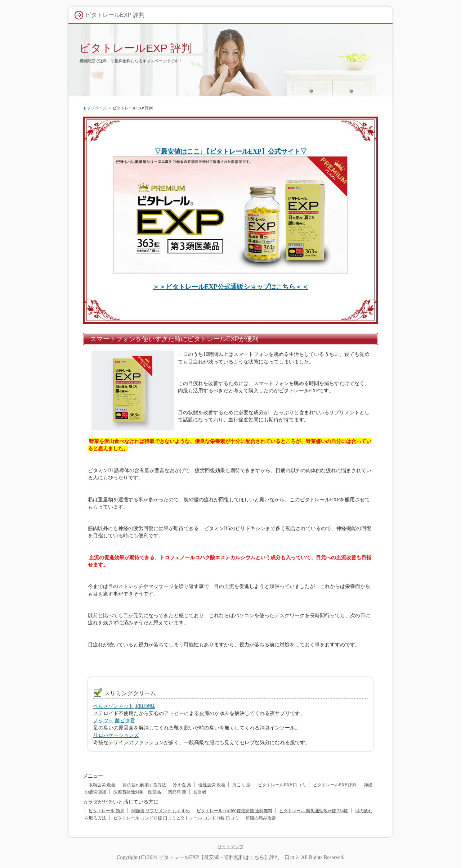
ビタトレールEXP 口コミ (282, 785)
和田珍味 (145, 706)
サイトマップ (230, 847)
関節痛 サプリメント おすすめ (161, 811)
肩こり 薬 (241, 785)
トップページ (95, 108)
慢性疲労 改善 (212, 785)
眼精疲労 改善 (102, 785)
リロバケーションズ (116, 735)
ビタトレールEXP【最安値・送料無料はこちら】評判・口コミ (229, 857)
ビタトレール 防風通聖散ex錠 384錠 (314, 811)
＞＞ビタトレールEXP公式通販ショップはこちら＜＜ (230, 287)
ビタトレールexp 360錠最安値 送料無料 (234, 811)
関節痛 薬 (177, 792)
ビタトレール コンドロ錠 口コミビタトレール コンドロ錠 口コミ (176, 818)
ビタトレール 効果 (106, 811)
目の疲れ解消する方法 (144, 785)
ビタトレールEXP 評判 (136, 48)
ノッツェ (103, 720)
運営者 (200, 792)
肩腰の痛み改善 (261, 818)
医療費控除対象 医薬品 (137, 792)
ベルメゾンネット (113, 706)
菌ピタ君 (125, 720)
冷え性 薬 (182, 785)
